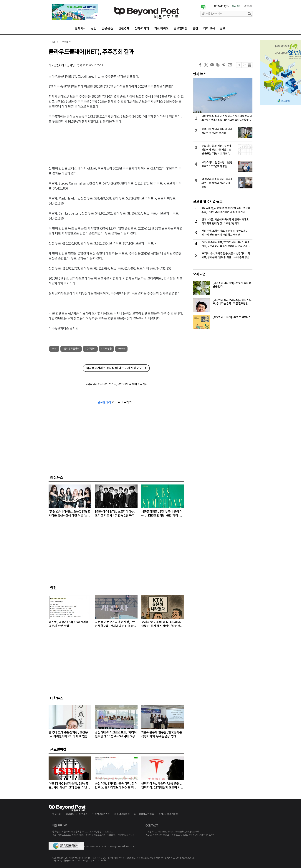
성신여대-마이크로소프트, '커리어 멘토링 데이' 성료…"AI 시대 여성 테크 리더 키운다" (116, 735)
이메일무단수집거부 (144, 815)
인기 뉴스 (200, 74)
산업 (94, 29)
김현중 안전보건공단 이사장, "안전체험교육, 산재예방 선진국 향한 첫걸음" (116, 624)
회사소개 (236, 6)
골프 (223, 29)
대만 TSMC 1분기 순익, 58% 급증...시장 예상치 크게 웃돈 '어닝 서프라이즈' (70, 786)
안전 (195, 29)
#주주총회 (90, 349)
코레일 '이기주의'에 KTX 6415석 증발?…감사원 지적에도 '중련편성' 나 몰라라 (162, 624)
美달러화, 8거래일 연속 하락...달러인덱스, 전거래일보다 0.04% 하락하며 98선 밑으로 (116, 786)
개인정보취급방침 (101, 815)
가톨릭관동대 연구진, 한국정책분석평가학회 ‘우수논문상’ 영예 (162, 735)
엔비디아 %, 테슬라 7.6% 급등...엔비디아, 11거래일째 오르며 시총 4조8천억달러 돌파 (162, 786)
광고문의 (248, 6)
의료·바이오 (161, 29)
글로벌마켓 (181, 29)
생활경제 (124, 29)
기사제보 (70, 815)
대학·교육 (209, 29)
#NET (54, 349)
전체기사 (80, 29)
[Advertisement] (116, 142)
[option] (74, 12)
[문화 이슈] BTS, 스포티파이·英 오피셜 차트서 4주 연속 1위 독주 (115, 514)
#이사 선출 (106, 349)
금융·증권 (108, 29)
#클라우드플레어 (71, 349)
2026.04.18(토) (221, 6)
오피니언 (199, 274)
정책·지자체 (142, 29)
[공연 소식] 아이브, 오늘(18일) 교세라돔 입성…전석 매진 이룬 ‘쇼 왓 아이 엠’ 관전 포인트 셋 (70, 514)
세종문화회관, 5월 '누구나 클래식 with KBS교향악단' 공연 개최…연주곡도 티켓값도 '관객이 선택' (162, 514)
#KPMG (121, 349)
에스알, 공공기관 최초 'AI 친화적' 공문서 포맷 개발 (69, 624)
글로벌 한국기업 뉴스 (208, 201)
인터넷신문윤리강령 (168, 815)
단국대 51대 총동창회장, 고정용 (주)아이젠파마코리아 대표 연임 (68, 735)
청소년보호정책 (122, 815)
